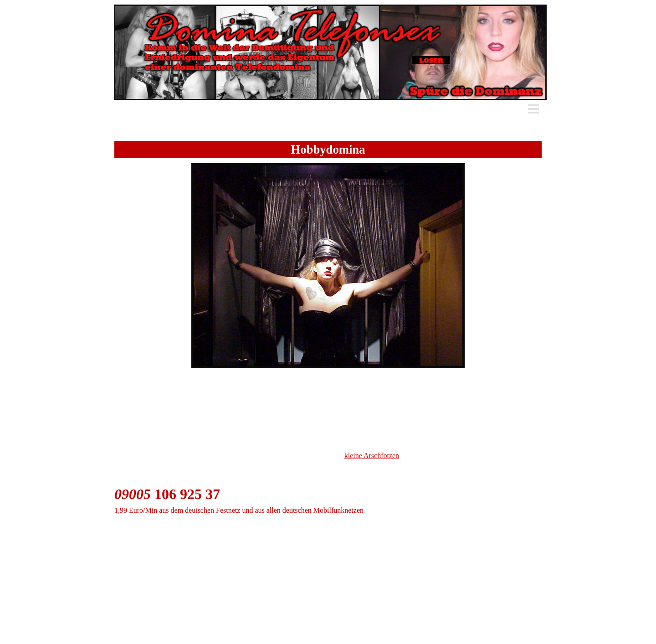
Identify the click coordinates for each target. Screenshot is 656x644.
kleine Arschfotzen (372, 456)
